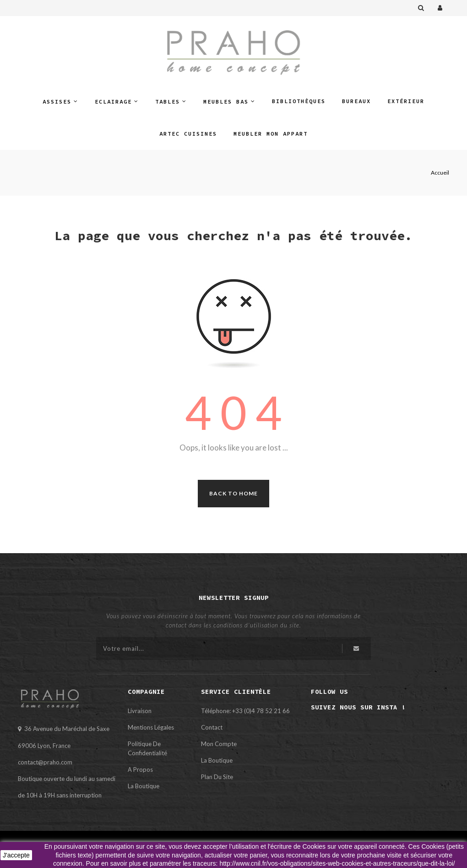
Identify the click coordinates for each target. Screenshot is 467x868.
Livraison (140, 711)
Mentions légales (151, 727)
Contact (212, 727)
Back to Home (233, 493)
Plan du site (217, 777)
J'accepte (16, 855)
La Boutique (144, 786)
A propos (140, 769)
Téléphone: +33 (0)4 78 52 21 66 (245, 711)
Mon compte (219, 744)
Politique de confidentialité (147, 748)
